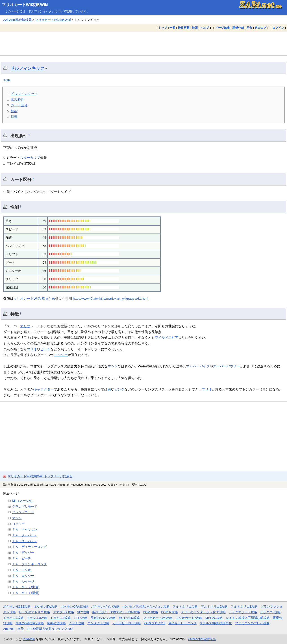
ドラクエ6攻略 (270, 612)
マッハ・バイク (198, 366)
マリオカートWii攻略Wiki (25, 5)
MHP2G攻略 (214, 618)
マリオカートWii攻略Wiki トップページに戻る (40, 476)
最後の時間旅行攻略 (30, 623)
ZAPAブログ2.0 (154, 623)
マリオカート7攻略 (189, 618)
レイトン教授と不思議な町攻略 (248, 618)
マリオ (25, 326)
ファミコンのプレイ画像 (252, 623)
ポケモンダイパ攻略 (105, 607)
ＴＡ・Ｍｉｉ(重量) (26, 593)
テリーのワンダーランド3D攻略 (203, 612)
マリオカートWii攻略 (158, 618)
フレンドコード (23, 512)
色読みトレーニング (183, 623)
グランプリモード (25, 506)
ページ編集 (223, 28)
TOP (7, 80)
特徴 (14, 117)
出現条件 (17, 99)
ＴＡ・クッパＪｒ (25, 535)
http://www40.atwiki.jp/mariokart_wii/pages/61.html (111, 298)
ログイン (278, 28)
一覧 (172, 28)
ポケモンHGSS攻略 (17, 607)
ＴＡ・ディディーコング (29, 547)
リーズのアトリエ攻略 (34, 612)
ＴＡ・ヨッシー (23, 576)
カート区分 (19, 105)
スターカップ (30, 158)
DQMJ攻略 (150, 612)
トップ (163, 28)
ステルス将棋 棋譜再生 (216, 623)
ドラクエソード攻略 (243, 612)
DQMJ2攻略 (169, 612)
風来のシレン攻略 (103, 618)
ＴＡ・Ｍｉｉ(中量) (26, 587)
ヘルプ (205, 28)
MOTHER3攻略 (129, 618)
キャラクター (44, 389)
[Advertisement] (143, 44)
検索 (195, 28)
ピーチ (45, 349)
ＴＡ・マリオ (22, 570)
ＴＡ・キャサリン (25, 529)
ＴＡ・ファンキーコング (29, 564)
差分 (249, 28)
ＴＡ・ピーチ (22, 558)
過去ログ (261, 28)
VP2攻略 (83, 612)
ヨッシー (61, 355)
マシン (113, 366)
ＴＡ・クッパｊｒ (25, 541)
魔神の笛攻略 (56, 623)
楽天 (21, 629)
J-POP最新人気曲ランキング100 (50, 629)
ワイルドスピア (166, 337)
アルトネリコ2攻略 (214, 607)
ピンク (119, 389)
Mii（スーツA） (23, 501)
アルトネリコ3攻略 (244, 607)
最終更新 (184, 28)
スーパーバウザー (226, 366)
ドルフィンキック (27, 68)
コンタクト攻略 (98, 623)
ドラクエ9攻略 (61, 618)
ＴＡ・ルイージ (23, 581)
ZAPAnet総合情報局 (17, 20)
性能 (14, 111)
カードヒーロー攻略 (126, 623)
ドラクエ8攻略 (37, 618)
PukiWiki (29, 639)
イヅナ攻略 (76, 623)
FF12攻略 (80, 618)
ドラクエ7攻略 (13, 618)
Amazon (9, 629)
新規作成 (238, 28)
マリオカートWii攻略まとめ (34, 298)
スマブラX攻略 (64, 612)
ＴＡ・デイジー (23, 552)
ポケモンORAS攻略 (74, 607)
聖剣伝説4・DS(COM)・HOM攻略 (116, 612)
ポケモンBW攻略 (46, 607)
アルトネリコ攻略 (185, 607)
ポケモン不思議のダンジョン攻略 (146, 607)
